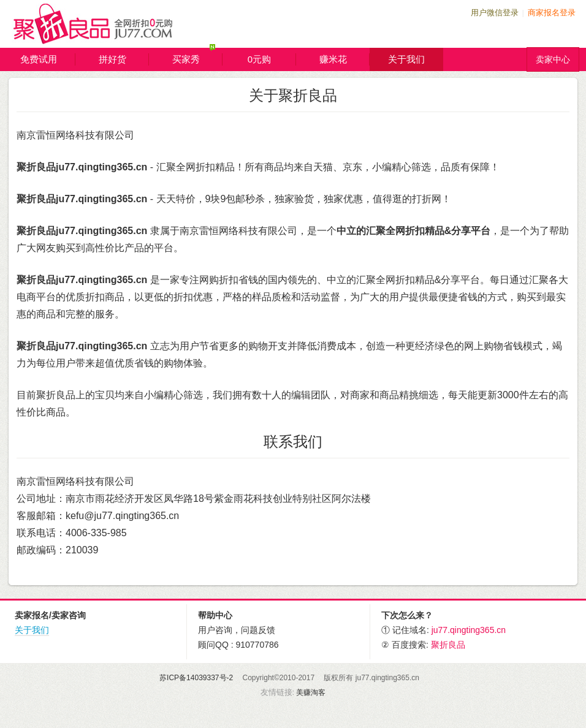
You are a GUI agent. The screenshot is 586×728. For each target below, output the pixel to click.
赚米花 (345, 59)
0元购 (272, 59)
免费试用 (48, 59)
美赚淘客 (311, 692)
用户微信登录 (495, 13)
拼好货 (124, 59)
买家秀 (198, 57)
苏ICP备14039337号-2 (196, 678)
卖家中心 (553, 59)
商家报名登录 (552, 13)
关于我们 (406, 59)
